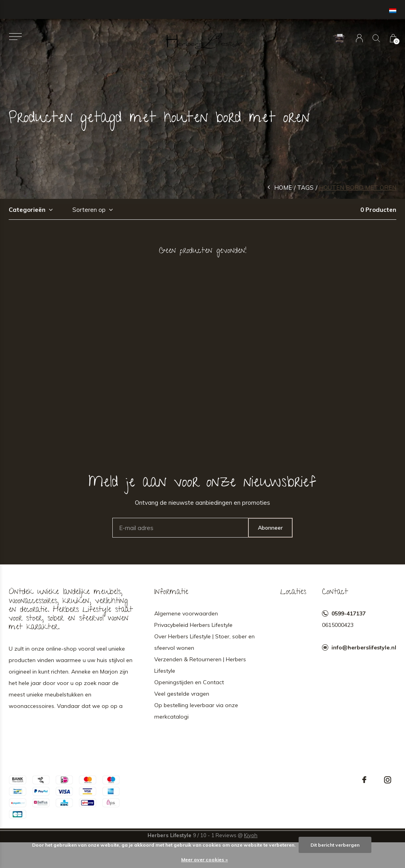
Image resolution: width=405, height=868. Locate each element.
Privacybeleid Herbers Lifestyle (193, 625)
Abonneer (270, 528)
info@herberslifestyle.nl (364, 647)
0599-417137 (348, 613)
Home (283, 188)
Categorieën (27, 210)
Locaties (293, 593)
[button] (15, 37)
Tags (305, 188)
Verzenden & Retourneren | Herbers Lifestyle (200, 665)
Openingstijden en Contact (189, 682)
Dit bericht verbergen (335, 845)
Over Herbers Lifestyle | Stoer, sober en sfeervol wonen (204, 642)
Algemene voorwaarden (186, 613)
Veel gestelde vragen (182, 694)
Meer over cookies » (204, 860)
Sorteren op (89, 210)
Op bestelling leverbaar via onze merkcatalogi (196, 711)
